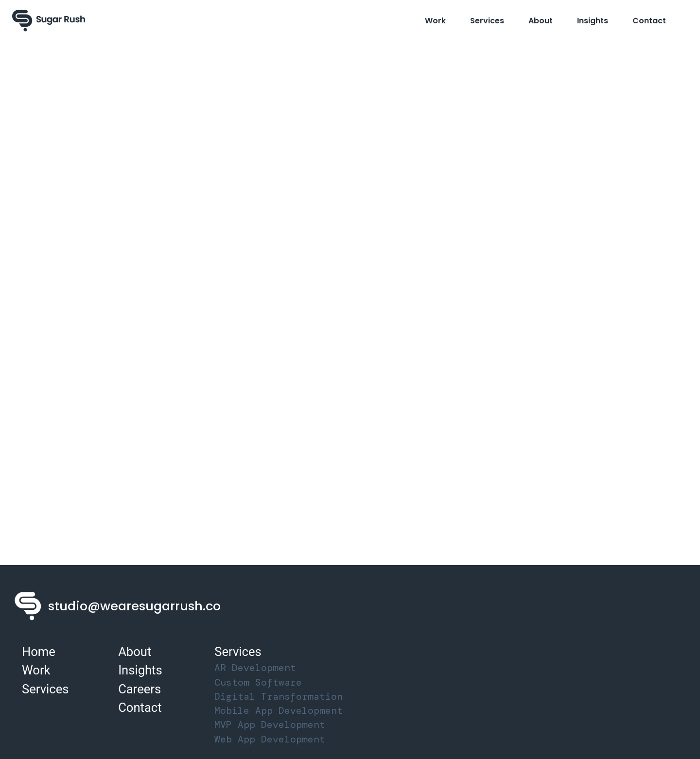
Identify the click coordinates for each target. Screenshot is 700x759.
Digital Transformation (279, 697)
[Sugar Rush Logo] (49, 21)
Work (435, 21)
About (541, 21)
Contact (649, 21)
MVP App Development (270, 725)
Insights (593, 21)
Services (487, 21)
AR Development (255, 668)
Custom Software (258, 682)
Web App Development (270, 739)
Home (39, 652)
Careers (140, 689)
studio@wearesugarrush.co (134, 606)
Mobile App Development (279, 711)
